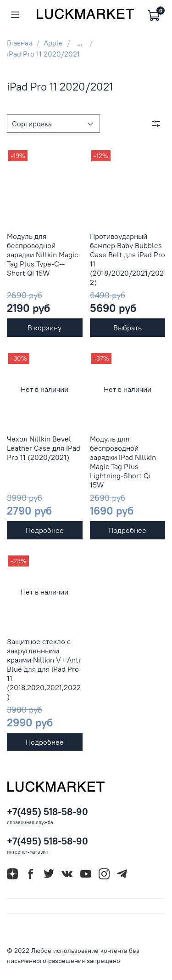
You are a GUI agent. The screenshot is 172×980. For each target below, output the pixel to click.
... (80, 43)
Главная (19, 43)
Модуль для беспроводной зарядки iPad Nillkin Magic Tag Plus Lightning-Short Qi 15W (123, 462)
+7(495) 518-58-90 (47, 812)
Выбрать (128, 328)
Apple (53, 43)
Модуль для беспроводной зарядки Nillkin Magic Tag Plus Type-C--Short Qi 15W (42, 255)
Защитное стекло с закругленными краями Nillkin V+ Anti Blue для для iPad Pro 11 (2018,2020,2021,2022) (44, 669)
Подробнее (45, 530)
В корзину (44, 328)
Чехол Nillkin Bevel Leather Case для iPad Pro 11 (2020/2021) (44, 448)
